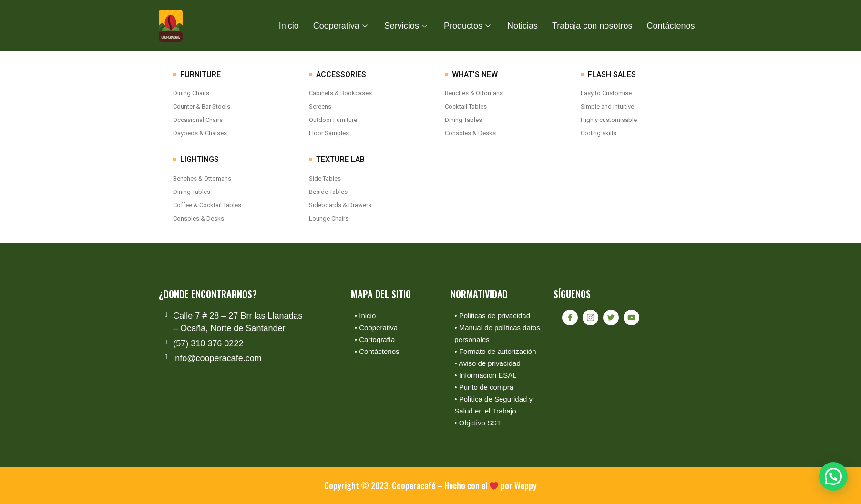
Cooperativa (342, 26)
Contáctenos (671, 26)
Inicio (289, 26)
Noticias (523, 26)
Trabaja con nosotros (592, 26)
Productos (468, 26)
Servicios (407, 26)
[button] (833, 476)
